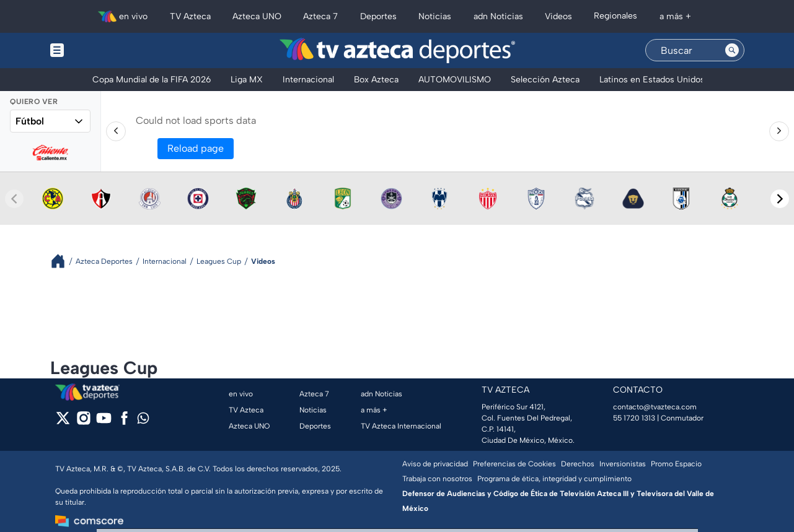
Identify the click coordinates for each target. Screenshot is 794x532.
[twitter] (63, 422)
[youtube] (104, 422)
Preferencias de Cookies (514, 464)
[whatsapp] (143, 421)
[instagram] (83, 422)
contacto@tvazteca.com (655, 407)
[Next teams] (780, 199)
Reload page (196, 148)
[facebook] (124, 422)
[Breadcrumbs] (63, 261)
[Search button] (732, 50)
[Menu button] (100, 50)
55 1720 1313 (634, 418)
